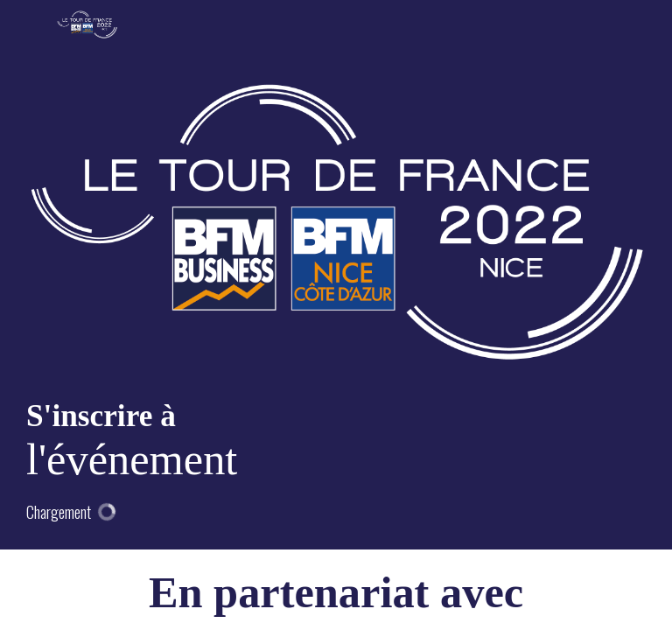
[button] (26, 26)
